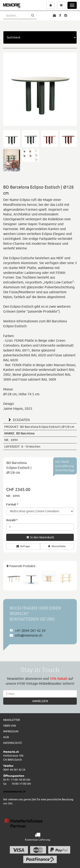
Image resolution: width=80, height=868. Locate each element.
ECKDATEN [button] (18, 420)
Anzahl (12, 520)
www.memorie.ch (14, 791)
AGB (6, 737)
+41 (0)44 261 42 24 (30, 630)
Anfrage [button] (23, 546)
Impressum (11, 731)
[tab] (40, 419)
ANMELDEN (40, 701)
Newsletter (12, 720)
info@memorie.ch (29, 635)
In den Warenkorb (40, 537)
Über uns (10, 726)
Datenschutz (12, 743)
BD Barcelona (19, 433)
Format (12, 504)
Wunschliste (57, 546)
